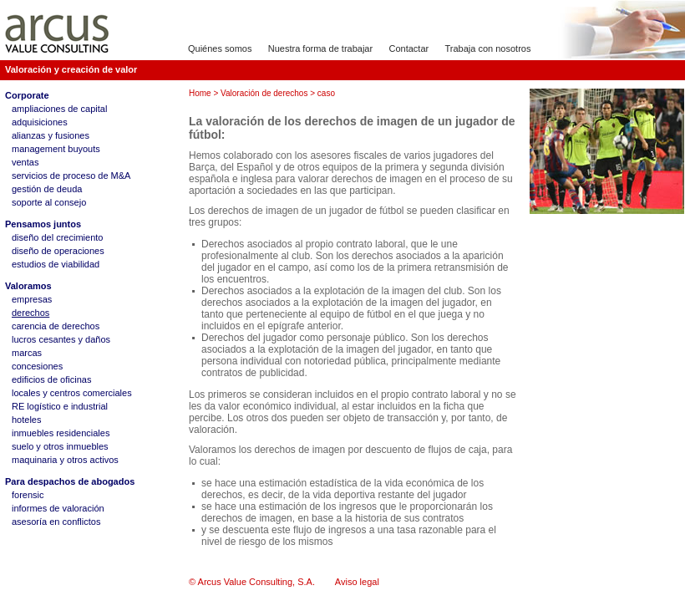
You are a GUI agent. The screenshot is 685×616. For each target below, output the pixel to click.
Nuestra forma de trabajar (320, 48)
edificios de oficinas (51, 379)
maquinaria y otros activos (65, 460)
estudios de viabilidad (56, 264)
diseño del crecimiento (57, 237)
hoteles (26, 420)
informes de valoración (58, 508)
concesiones (37, 366)
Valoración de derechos (264, 93)
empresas (32, 299)
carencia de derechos (56, 326)
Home (200, 93)
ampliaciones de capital (59, 109)
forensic (28, 495)
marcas (27, 353)
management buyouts (56, 149)
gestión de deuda (47, 189)
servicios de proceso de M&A (71, 176)
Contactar (408, 48)
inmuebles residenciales (61, 433)
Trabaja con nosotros (488, 48)
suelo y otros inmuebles (60, 446)
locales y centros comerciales (72, 393)
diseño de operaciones (58, 251)
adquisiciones (40, 122)
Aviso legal (357, 582)
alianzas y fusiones (51, 135)
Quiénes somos (220, 48)
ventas (25, 162)
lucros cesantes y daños (61, 339)
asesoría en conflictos (56, 522)
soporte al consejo (49, 202)
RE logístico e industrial (60, 406)
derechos (30, 313)
